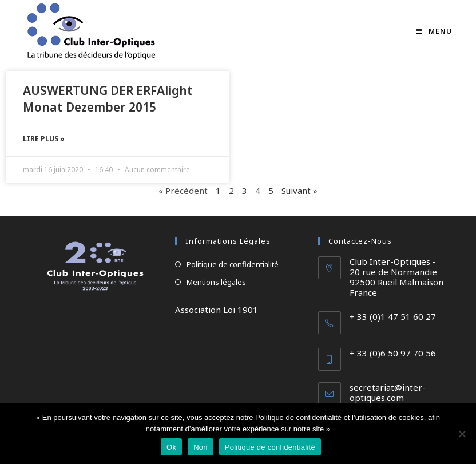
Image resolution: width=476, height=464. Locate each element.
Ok (171, 447)
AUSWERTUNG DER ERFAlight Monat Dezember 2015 (108, 99)
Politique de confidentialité (233, 264)
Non (201, 447)
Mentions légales (216, 282)
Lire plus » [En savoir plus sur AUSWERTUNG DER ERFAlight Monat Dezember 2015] (44, 139)
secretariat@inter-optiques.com (388, 392)
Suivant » (300, 191)
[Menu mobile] (434, 31)
